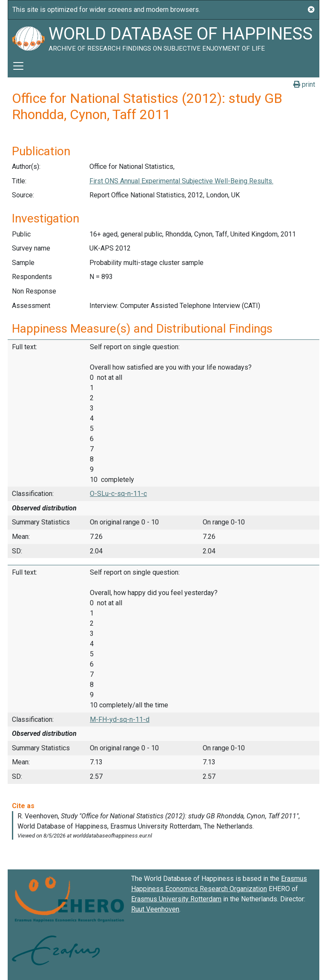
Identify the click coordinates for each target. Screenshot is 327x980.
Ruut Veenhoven (155, 909)
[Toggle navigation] (18, 66)
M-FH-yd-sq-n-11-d (120, 719)
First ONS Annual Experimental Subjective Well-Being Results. (181, 181)
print (304, 84)
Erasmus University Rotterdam (176, 899)
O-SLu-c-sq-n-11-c (118, 494)
